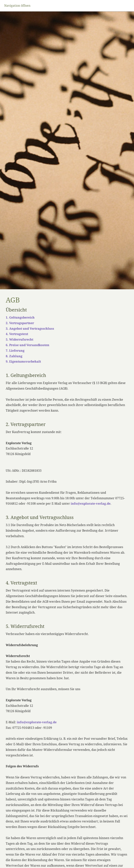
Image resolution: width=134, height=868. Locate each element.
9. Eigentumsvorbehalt (23, 361)
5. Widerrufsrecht (19, 339)
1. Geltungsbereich (20, 317)
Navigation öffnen (17, 6)
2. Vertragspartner (20, 323)
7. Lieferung (15, 351)
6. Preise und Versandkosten (28, 345)
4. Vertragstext (17, 334)
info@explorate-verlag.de (91, 503)
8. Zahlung (14, 356)
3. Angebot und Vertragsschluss (30, 329)
